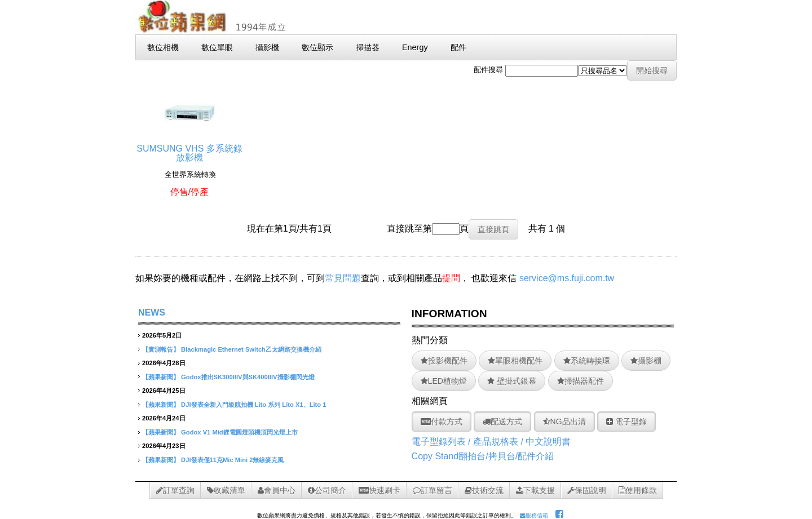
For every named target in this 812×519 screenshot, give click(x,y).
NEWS (152, 312)
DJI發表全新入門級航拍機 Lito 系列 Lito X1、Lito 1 (253, 405)
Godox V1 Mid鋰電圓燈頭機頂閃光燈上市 (239, 432)
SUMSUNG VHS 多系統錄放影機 (189, 148)
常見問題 (343, 278)
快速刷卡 (379, 490)
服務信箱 (534, 515)
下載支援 (535, 490)
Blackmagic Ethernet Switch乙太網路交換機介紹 (251, 349)
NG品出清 (564, 422)
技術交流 (484, 490)
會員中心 (277, 490)
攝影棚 (646, 361)
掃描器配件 (581, 381)
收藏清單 (226, 490)
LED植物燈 (444, 381)
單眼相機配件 (515, 361)
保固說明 (587, 490)
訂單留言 (433, 490)
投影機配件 (444, 361)
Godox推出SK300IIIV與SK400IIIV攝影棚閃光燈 (248, 377)
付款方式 (442, 422)
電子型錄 (626, 422)
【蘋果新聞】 (161, 377)
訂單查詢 (175, 490)
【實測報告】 (161, 349)
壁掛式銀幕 (512, 381)
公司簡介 (327, 490)
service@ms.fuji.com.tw (567, 278)
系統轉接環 (587, 361)
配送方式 (502, 422)
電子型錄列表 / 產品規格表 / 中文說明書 (491, 442)
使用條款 (638, 490)
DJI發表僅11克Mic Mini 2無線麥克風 (232, 460)
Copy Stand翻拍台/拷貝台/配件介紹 (483, 456)
